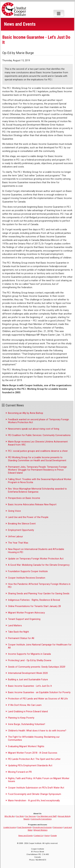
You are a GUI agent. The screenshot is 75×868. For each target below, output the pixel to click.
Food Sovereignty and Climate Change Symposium (35, 794)
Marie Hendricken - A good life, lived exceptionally (34, 801)
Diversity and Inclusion (42, 827)
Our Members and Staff (47, 816)
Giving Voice (14, 511)
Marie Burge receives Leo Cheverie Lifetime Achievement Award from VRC (38, 443)
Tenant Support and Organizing (24, 619)
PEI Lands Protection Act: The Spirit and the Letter (34, 759)
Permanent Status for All (21, 638)
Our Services (30, 816)
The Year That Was (18, 543)
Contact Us (39, 836)
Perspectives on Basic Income (24, 498)
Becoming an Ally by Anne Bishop (26, 413)
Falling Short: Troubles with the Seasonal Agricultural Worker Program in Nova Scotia (40, 481)
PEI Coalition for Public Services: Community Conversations (39, 435)
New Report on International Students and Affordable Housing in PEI (36, 551)
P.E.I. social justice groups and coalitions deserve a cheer (38, 451)
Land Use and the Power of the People (28, 517)
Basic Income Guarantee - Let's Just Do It (30, 686)
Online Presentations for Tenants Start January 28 (34, 606)
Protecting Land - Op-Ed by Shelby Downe (30, 660)
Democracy (58, 827)
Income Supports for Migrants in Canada (29, 654)
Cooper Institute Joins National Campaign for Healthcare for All (40, 646)
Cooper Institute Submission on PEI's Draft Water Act (36, 788)
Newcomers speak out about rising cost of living (34, 429)
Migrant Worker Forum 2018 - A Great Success (33, 753)
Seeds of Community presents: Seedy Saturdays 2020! (37, 667)
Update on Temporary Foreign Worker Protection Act (36, 559)
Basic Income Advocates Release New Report (32, 504)
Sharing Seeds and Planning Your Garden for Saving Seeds (39, 594)
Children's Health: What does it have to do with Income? (37, 731)
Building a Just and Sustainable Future (28, 679)
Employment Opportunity (21, 530)
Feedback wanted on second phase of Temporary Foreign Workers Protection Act (38, 421)
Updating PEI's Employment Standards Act (30, 765)
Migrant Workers (41, 830)
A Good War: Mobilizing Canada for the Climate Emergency (39, 565)
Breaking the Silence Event (22, 524)
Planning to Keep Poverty (21, 718)
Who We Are (10, 816)
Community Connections (41, 819)
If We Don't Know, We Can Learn (25, 705)
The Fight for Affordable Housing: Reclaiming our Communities (34, 738)
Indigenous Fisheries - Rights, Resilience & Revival (34, 600)
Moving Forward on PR (20, 772)
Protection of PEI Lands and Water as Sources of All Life (38, 699)
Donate (54, 836)
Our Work (20, 816)
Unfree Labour (15, 536)
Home (47, 836)
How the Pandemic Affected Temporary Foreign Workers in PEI (39, 586)
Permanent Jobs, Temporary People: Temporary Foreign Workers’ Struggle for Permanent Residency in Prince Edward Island (37, 470)
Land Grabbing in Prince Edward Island (28, 711)
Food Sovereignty (24, 827)
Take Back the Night (18, 632)
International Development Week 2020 (28, 673)
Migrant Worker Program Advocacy (26, 613)
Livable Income (10, 827)
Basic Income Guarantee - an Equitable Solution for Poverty (39, 692)
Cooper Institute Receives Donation (27, 578)
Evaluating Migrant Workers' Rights (26, 746)
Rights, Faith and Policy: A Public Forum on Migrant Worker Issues (39, 780)
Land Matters (15, 625)
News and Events (26, 836)
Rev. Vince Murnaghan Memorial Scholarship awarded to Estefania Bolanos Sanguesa (37, 490)
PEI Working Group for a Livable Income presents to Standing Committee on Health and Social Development (37, 459)
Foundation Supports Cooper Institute (28, 571)
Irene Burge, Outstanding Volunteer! (27, 724)
